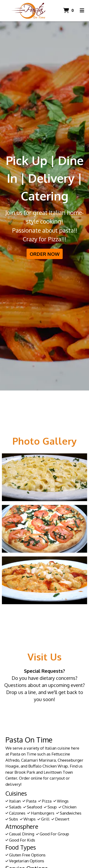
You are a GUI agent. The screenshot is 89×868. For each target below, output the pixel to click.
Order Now (45, 254)
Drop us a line (21, 692)
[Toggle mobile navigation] (82, 11)
